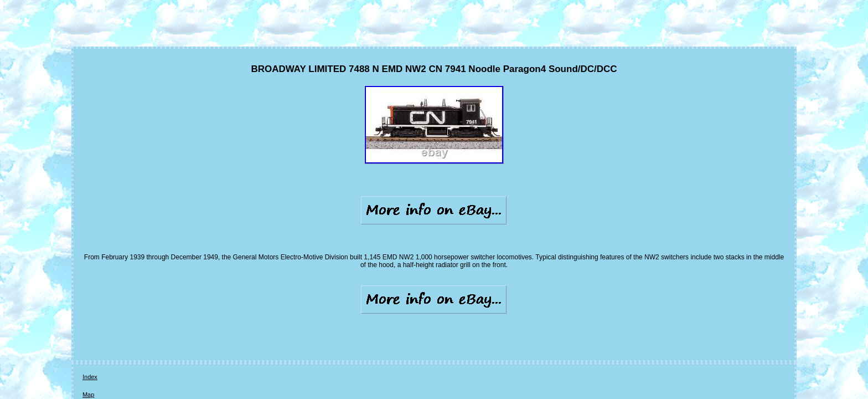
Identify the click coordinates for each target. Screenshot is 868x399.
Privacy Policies (188, 323)
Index (90, 323)
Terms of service (244, 323)
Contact (144, 323)
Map (115, 323)
